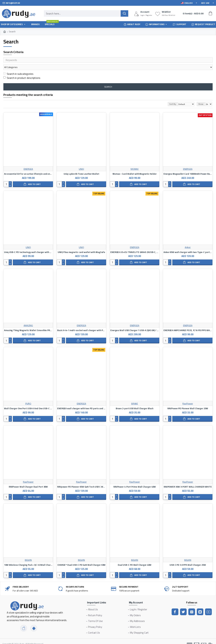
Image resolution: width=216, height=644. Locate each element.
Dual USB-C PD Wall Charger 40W (135, 559)
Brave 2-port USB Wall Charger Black (135, 402)
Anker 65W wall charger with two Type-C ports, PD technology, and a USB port (188, 246)
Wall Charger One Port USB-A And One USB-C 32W (28, 402)
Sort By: (169, 98)
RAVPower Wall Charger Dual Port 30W (28, 480)
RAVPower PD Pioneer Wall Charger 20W (188, 402)
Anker (188, 241)
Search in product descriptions (22, 71)
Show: (201, 98)
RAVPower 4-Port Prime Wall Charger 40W (135, 480)
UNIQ (81, 163)
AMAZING (28, 319)
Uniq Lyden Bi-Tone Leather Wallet (81, 167)
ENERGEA (28, 163)
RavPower (188, 397)
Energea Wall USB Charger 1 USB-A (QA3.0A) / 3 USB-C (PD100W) (135, 324)
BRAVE (135, 397)
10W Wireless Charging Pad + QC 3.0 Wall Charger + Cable (28, 559)
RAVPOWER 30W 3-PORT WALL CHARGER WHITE (188, 480)
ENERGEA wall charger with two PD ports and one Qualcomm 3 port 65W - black (81, 402)
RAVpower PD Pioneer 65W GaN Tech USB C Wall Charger (81, 480)
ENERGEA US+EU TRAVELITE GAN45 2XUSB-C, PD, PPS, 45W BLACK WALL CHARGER (135, 246)
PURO (28, 397)
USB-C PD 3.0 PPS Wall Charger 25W (188, 559)
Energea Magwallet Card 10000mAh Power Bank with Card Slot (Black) (188, 167)
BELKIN (28, 554)
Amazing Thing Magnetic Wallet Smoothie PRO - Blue (28, 324)
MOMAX (135, 163)
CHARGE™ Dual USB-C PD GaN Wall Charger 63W (82, 559)
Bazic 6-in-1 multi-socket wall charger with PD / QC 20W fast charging (81, 324)
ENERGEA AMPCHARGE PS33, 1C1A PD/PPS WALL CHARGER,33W (188, 324)
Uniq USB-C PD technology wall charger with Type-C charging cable (28, 246)
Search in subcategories (18, 67)
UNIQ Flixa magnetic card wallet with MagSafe (82, 246)
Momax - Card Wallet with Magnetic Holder (135, 167)
